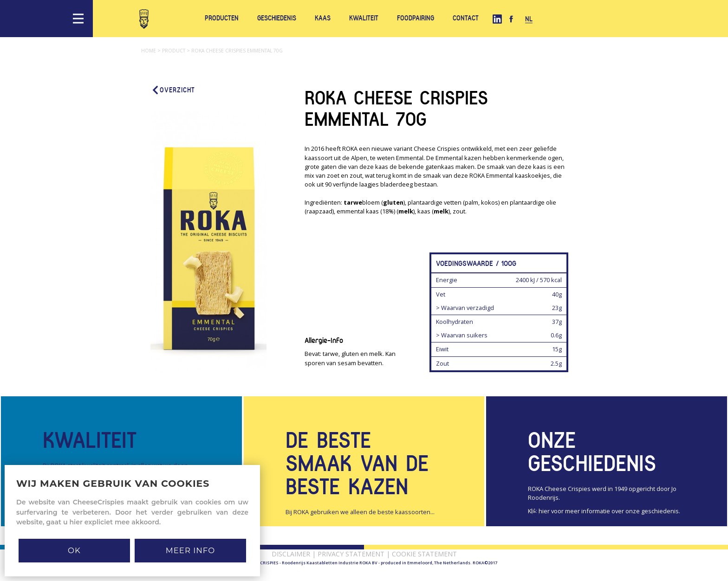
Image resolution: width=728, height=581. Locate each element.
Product (177, 51)
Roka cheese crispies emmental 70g (237, 51)
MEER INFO (190, 550)
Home (152, 51)
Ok (74, 550)
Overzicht (173, 90)
